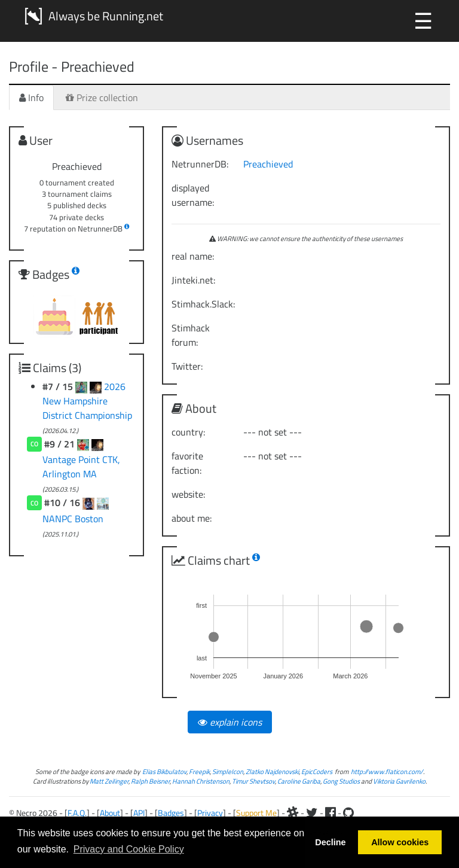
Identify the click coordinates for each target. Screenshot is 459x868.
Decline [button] (330, 842)
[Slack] (293, 813)
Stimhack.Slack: (203, 304)
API (139, 813)
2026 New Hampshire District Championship (87, 401)
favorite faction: (187, 463)
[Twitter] (312, 813)
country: (188, 432)
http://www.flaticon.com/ (387, 771)
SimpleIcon (228, 771)
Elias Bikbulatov (164, 771)
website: (188, 494)
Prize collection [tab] (102, 98)
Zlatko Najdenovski (272, 771)
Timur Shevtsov (253, 781)
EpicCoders (317, 771)
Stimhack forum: (191, 335)
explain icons (230, 722)
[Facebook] (331, 813)
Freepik (199, 771)
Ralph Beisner (150, 781)
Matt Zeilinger (109, 781)
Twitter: (187, 366)
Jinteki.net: (193, 280)
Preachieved (268, 164)
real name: (193, 256)
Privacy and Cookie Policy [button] (129, 849)
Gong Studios (341, 781)
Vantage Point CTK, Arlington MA (81, 467)
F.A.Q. (77, 813)
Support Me (256, 813)
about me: (192, 518)
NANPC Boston (73, 519)
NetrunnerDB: (200, 164)
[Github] (348, 813)
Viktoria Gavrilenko (399, 781)
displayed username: (193, 195)
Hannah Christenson (201, 781)
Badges (171, 813)
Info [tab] (31, 98)
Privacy (210, 813)
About (110, 813)
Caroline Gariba (299, 781)
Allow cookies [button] (400, 842)
